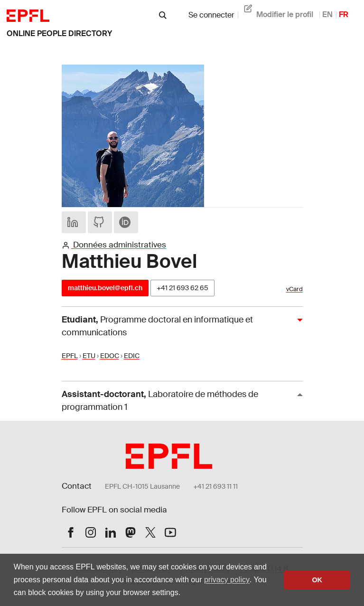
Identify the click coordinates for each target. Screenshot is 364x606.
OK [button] (317, 580)
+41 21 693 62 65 (182, 288)
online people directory (59, 33)
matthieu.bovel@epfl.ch (105, 288)
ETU (89, 356)
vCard (294, 289)
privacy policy (227, 580)
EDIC (132, 356)
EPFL (70, 356)
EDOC (110, 356)
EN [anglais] (327, 14)
